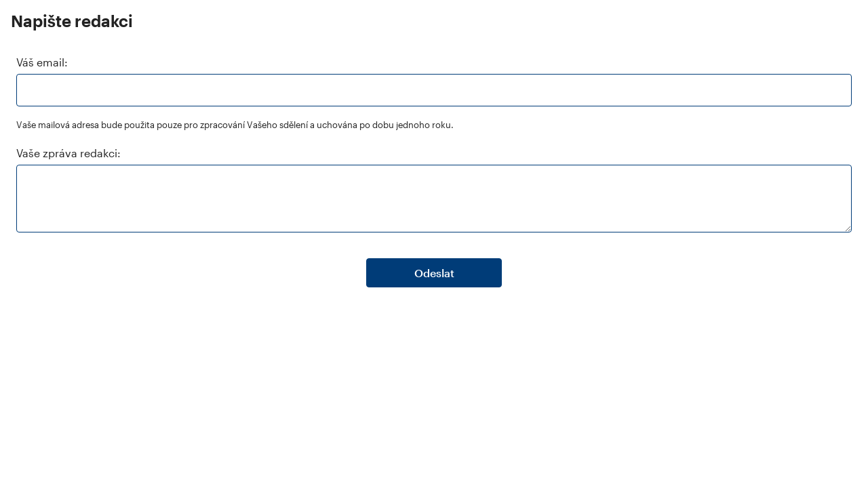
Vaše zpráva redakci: (68, 153)
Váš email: (42, 62)
